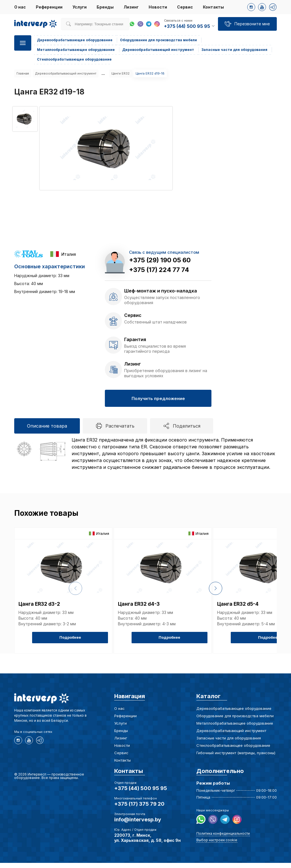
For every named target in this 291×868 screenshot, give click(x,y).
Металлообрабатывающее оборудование (235, 728)
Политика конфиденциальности (223, 837)
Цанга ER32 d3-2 (41, 611)
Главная (23, 73)
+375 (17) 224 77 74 (159, 270)
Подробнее (92, 644)
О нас (20, 7)
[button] (286, 593)
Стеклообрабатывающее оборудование (233, 751)
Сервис (185, 7)
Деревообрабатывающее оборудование (234, 714)
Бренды (105, 7)
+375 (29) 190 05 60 (160, 260)
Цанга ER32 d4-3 (141, 611)
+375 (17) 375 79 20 (139, 809)
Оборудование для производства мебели (235, 721)
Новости (158, 7)
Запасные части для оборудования (229, 743)
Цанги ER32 (120, 73)
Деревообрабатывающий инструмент (66, 73)
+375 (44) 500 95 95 (141, 793)
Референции (49, 7)
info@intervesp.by (138, 825)
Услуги (80, 7)
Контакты (213, 7)
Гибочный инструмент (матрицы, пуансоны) (236, 758)
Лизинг (131, 7)
